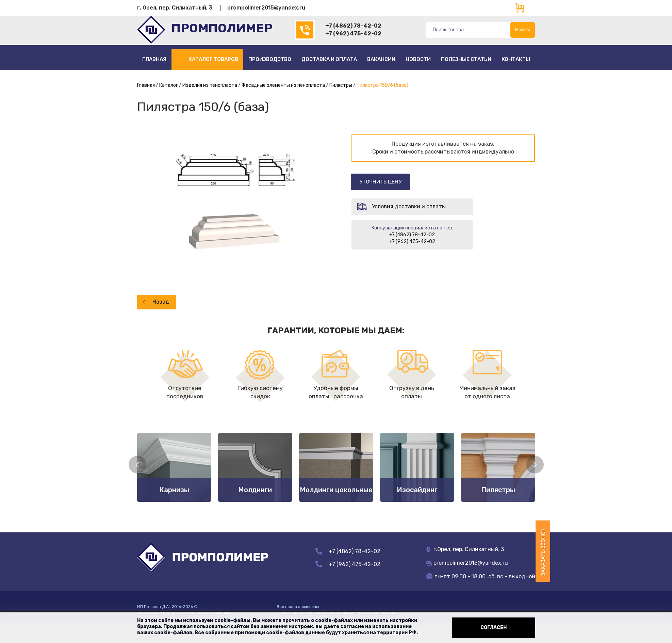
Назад (161, 302)
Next (535, 465)
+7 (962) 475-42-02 (353, 34)
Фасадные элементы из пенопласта (283, 85)
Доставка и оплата (329, 59)
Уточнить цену (383, 182)
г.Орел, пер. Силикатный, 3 (465, 549)
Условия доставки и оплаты (409, 207)
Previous (137, 465)
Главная (154, 59)
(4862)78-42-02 (305, 30)
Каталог (169, 85)
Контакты (516, 59)
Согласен (494, 628)
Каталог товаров (213, 59)
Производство (270, 59)
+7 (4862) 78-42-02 (353, 26)
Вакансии (381, 59)
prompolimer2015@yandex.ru (266, 8)
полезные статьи (466, 59)
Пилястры (341, 85)
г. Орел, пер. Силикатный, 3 (175, 8)
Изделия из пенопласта (210, 85)
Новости (418, 59)
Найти (523, 30)
